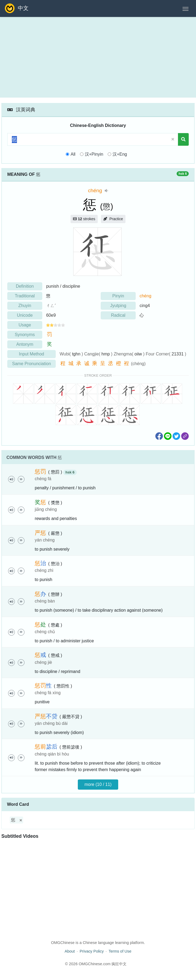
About (70, 951)
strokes (84, 219)
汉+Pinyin (94, 154)
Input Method (31, 354)
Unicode (25, 315)
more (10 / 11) (98, 784)
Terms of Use (120, 951)
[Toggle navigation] (185, 8)
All (73, 154)
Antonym (25, 344)
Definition (25, 286)
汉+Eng (120, 154)
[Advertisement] (98, 57)
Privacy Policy (92, 951)
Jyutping (118, 306)
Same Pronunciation (31, 364)
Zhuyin (25, 306)
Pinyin (118, 296)
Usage (25, 325)
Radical (118, 315)
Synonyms (25, 335)
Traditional (25, 296)
